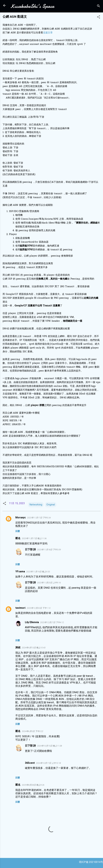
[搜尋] (99, 6)
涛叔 (18, 647)
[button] (99, 17)
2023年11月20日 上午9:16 (49, 583)
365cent (30, 763)
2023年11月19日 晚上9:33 (38, 572)
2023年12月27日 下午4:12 (52, 622)
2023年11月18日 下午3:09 (49, 550)
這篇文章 (48, 33)
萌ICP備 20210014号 (91, 862)
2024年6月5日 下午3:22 (32, 731)
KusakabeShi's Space (32, 6)
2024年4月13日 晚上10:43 (34, 648)
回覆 (18, 531)
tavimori (20, 608)
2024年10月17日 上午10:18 (48, 763)
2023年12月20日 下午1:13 (39, 608)
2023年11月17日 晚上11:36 (34, 538)
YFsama (20, 571)
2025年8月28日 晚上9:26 (33, 785)
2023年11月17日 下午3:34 (39, 518)
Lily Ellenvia (32, 622)
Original (51, 505)
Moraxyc (21, 517)
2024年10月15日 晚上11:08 (50, 746)
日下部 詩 (30, 549)
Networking (36, 505)
